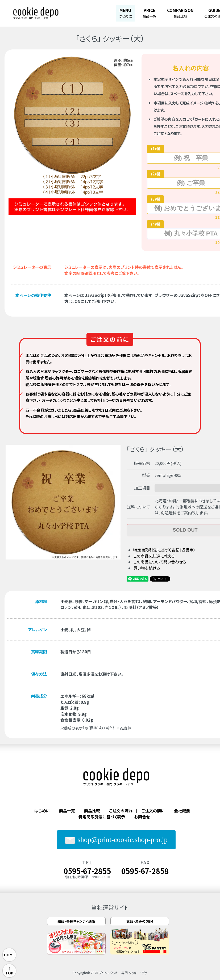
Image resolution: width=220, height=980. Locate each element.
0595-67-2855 (87, 871)
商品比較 (92, 811)
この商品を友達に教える (154, 556)
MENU (125, 13)
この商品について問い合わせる (160, 562)
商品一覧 (67, 811)
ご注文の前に (153, 811)
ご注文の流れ (121, 811)
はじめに (42, 811)
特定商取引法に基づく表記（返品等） (164, 550)
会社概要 (182, 811)
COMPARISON (180, 13)
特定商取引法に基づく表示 (102, 817)
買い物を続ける (147, 568)
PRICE (150, 13)
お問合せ (142, 817)
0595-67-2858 (145, 871)
